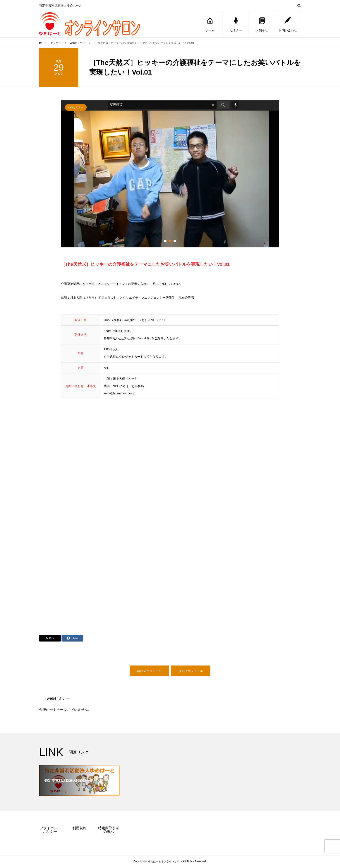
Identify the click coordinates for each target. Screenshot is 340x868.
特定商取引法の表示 (109, 830)
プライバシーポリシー (50, 830)
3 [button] (175, 241)
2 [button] (170, 241)
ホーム (210, 24)
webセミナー (76, 107)
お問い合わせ (288, 24)
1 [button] (165, 241)
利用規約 (79, 828)
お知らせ (262, 24)
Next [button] (282, 176)
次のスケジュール (191, 671)
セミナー (236, 24)
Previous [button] (58, 176)
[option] (170, 174)
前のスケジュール (149, 671)
